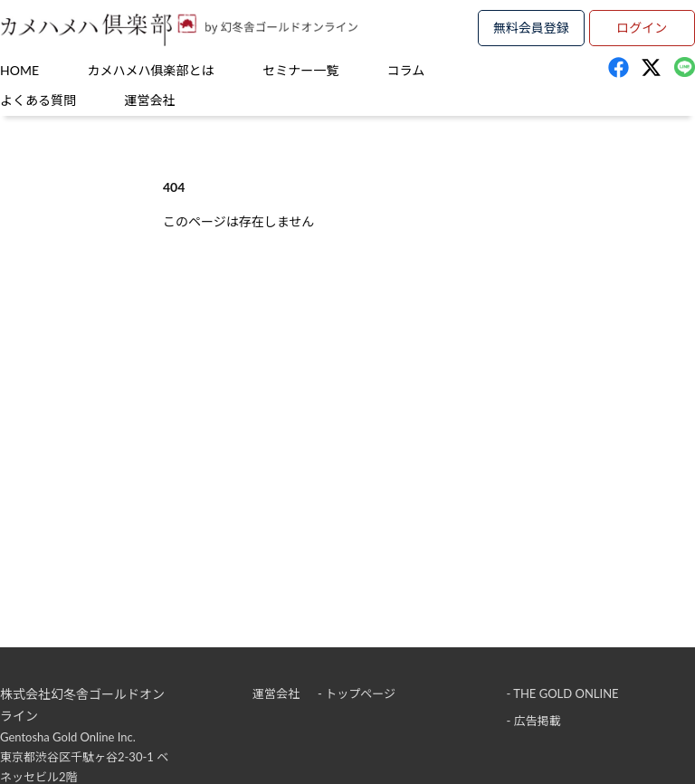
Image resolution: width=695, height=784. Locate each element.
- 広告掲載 (534, 721)
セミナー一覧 (300, 70)
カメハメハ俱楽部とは (151, 70)
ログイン (642, 28)
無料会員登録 (531, 28)
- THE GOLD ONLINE (563, 693)
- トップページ (357, 693)
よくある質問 (38, 100)
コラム (406, 70)
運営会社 (150, 100)
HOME (19, 70)
